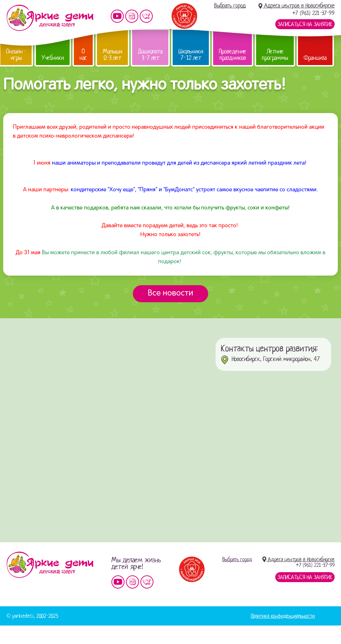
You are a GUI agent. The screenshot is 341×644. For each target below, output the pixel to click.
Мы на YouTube (117, 16)
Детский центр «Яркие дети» (50, 565)
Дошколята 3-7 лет (150, 55)
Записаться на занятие (305, 24)
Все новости (170, 293)
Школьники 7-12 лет (191, 55)
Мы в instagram (132, 16)
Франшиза (315, 58)
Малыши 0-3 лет (112, 55)
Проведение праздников (232, 55)
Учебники (53, 58)
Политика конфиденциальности (283, 616)
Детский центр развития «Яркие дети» (50, 18)
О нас (83, 55)
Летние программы (275, 55)
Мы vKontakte (146, 16)
